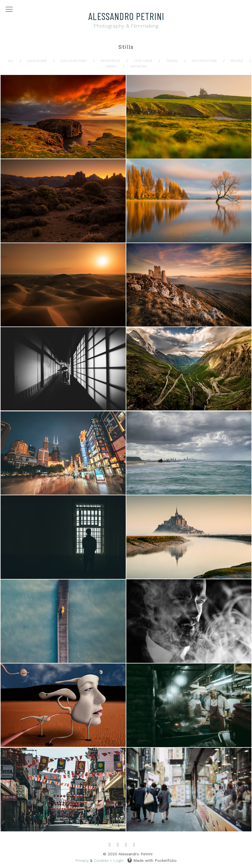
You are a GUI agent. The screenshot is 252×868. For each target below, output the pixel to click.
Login (119, 860)
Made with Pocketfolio (152, 860)
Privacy (82, 860)
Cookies (101, 860)
